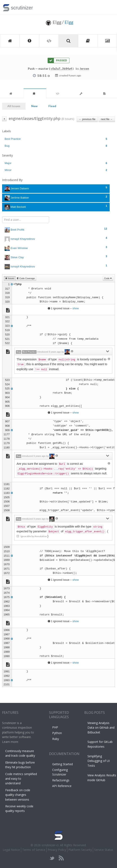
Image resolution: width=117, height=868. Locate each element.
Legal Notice (11, 850)
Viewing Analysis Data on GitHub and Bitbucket (101, 728)
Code (108, 278)
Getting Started (62, 764)
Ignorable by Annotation (32, 536)
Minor (56, 170)
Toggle (109, 7)
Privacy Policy (57, 850)
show (75, 308)
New (34, 106)
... (56, 469)
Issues (10, 278)
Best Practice (56, 139)
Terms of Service (34, 850)
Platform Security (80, 850)
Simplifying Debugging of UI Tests (99, 761)
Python (57, 733)
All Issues (14, 106)
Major (56, 163)
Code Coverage (26, 278)
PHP (55, 727)
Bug (56, 146)
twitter (52, 858)
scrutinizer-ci (50, 845)
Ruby (56, 739)
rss (61, 858)
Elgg (69, 22)
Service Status (104, 850)
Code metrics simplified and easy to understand (21, 779)
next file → (107, 119)
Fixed (52, 106)
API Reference (62, 786)
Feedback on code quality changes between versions (18, 795)
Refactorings (61, 780)
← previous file (87, 119)
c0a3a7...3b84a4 (61, 69)
